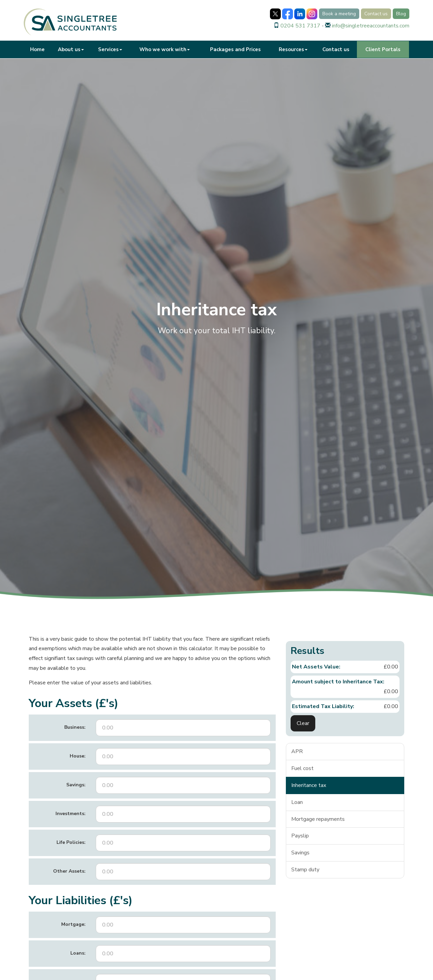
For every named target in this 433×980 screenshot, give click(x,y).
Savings (300, 853)
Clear (303, 723)
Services (110, 49)
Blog (401, 14)
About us (71, 49)
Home (37, 49)
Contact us (376, 14)
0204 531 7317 (300, 26)
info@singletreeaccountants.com (371, 26)
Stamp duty (305, 870)
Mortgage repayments (318, 819)
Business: (75, 727)
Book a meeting (339, 14)
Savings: (76, 785)
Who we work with (165, 49)
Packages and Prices (235, 49)
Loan (297, 802)
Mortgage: (73, 924)
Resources (293, 49)
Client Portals (383, 49)
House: (78, 756)
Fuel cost (302, 768)
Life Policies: (71, 842)
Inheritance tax (309, 785)
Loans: (78, 953)
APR (297, 751)
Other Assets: (69, 871)
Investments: (71, 814)
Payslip (300, 836)
